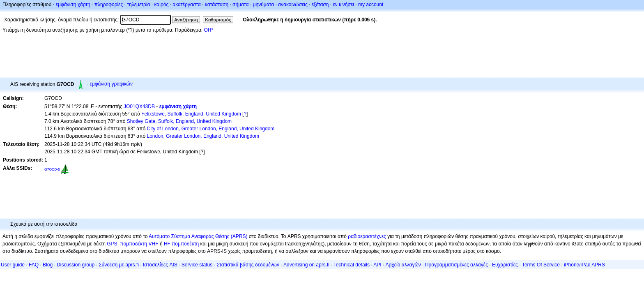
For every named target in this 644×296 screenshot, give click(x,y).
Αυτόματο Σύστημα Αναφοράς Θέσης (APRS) (198, 236)
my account (371, 5)
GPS (112, 244)
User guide (13, 265)
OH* (208, 30)
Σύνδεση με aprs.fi (119, 265)
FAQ (34, 265)
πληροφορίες (109, 5)
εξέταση (320, 5)
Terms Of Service (541, 265)
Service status (197, 265)
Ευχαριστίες (505, 265)
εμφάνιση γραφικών (111, 84)
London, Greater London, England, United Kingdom (203, 136)
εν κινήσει (343, 5)
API (377, 265)
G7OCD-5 (52, 169)
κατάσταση (217, 5)
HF (167, 244)
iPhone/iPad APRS (584, 265)
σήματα (240, 5)
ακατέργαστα (187, 5)
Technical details (352, 265)
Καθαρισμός (218, 20)
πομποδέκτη (185, 244)
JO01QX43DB (139, 106)
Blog (48, 265)
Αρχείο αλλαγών (403, 265)
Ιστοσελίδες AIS (160, 265)
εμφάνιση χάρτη (73, 5)
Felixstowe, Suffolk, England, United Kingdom (191, 114)
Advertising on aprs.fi (306, 265)
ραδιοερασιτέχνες (367, 236)
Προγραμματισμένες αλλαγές (457, 265)
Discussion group (76, 265)
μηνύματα (264, 5)
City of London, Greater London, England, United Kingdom (210, 129)
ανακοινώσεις (293, 5)
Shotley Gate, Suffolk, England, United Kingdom (179, 121)
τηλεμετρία (138, 5)
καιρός (162, 5)
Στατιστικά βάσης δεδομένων (248, 265)
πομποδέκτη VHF (139, 244)
